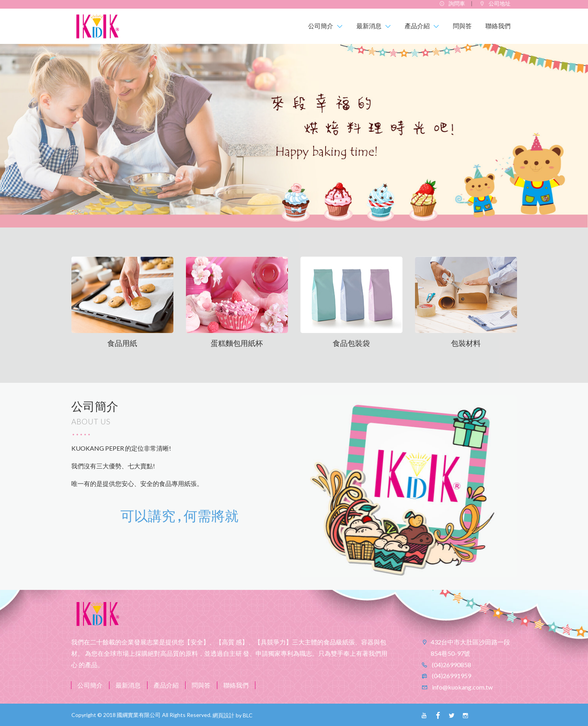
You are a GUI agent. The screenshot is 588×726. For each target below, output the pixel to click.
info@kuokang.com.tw (462, 687)
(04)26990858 (451, 665)
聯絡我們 (236, 685)
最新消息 (128, 685)
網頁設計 (224, 715)
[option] (294, 136)
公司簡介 (90, 685)
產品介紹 (166, 685)
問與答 (201, 685)
